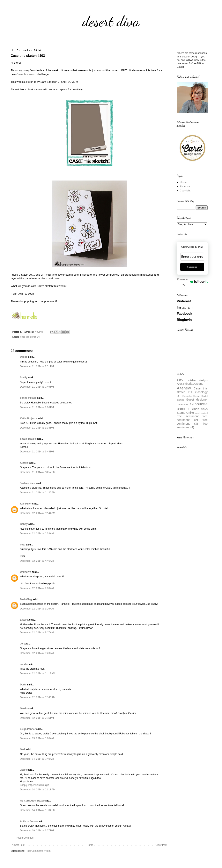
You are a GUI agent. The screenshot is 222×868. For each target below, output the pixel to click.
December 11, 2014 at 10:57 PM (38, 472)
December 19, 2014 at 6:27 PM (37, 831)
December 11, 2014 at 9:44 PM (37, 452)
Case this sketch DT (30, 337)
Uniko (190, 413)
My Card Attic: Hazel (32, 801)
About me (185, 186)
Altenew (184, 388)
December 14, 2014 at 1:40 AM (37, 759)
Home (90, 845)
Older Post (161, 845)
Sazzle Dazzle (28, 439)
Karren (24, 463)
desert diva (111, 21)
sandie (24, 664)
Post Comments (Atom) (39, 851)
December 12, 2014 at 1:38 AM (37, 534)
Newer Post (18, 845)
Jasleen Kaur (28, 483)
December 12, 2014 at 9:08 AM (37, 588)
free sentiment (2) (192, 418)
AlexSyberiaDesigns (190, 384)
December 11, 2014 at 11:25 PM (38, 493)
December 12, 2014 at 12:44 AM (38, 513)
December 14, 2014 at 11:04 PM (38, 810)
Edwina (24, 620)
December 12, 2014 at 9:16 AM (37, 609)
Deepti (24, 357)
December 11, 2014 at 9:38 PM (37, 428)
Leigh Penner (28, 729)
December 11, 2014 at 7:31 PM (37, 366)
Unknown (25, 572)
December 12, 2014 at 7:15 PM (37, 718)
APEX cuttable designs (192, 380)
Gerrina (24, 708)
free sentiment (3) (192, 422)
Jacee (23, 770)
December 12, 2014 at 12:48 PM (38, 697)
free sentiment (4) (192, 425)
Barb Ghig (26, 599)
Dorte (23, 685)
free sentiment (188, 416)
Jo (21, 644)
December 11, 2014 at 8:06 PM (37, 407)
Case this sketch (26, 74)
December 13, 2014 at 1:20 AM (37, 738)
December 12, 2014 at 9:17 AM (37, 633)
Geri (22, 749)
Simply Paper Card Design (34, 785)
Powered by (192, 282)
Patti (23, 545)
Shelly (24, 377)
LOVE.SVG (182, 404)
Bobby (24, 524)
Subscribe (192, 267)
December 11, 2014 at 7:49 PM (37, 387)
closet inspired (201, 413)
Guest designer (197, 400)
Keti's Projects (28, 418)
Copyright (185, 191)
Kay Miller (26, 504)
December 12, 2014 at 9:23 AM (37, 653)
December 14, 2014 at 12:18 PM (38, 790)
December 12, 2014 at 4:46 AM (37, 561)
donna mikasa (28, 398)
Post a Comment (25, 838)
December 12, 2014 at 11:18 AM (38, 673)
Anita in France (29, 821)
